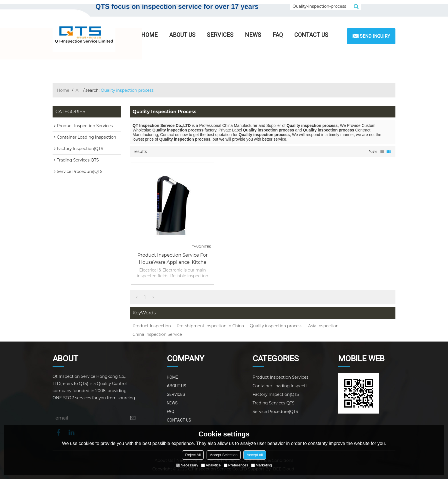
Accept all (255, 455)
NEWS (253, 35)
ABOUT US (182, 35)
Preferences (236, 465)
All (78, 90)
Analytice (211, 465)
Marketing (262, 465)
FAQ (278, 35)
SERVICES (220, 35)
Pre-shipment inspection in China (210, 326)
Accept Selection (224, 455)
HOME (149, 35)
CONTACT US (311, 35)
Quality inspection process (276, 326)
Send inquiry (375, 36)
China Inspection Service (157, 334)
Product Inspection (152, 326)
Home (63, 90)
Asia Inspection (323, 326)
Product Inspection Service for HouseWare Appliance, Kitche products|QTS (173, 259)
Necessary (187, 465)
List (382, 151)
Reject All (193, 455)
